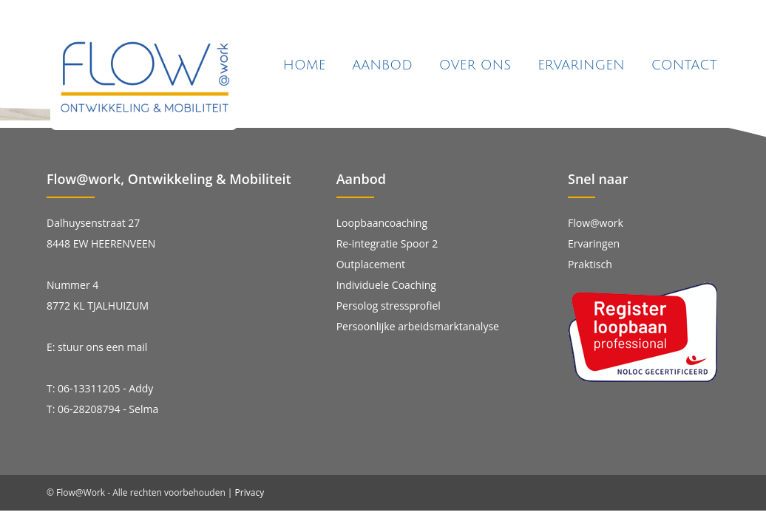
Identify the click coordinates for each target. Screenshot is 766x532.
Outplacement (371, 264)
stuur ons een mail (102, 347)
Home (305, 65)
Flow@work (596, 223)
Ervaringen (581, 65)
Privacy (250, 492)
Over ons (475, 65)
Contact (684, 65)
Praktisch (590, 264)
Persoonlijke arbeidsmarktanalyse (418, 326)
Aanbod (382, 65)
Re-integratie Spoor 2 (387, 243)
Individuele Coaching (386, 285)
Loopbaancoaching (382, 223)
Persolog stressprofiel (389, 306)
